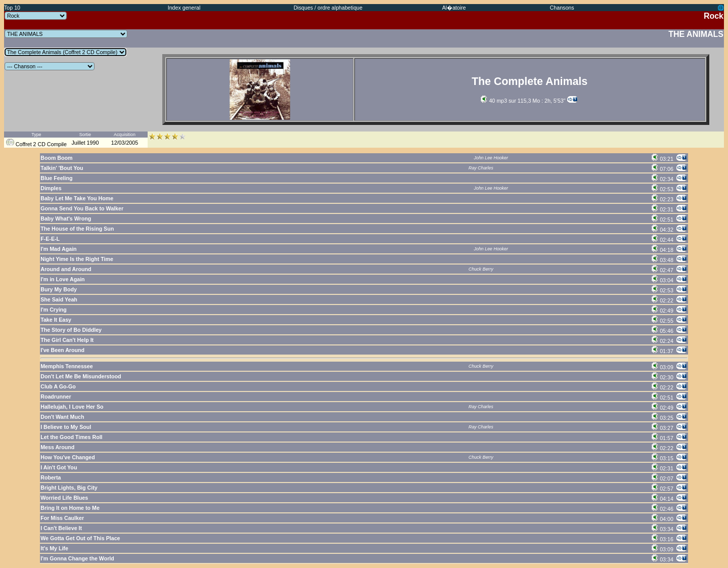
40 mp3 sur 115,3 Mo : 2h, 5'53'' (523, 101)
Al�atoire (454, 8)
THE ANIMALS (696, 34)
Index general (184, 8)
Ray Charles (481, 168)
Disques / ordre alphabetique (328, 8)
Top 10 (12, 8)
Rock (714, 16)
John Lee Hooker (491, 158)
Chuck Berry (481, 269)
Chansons (562, 8)
